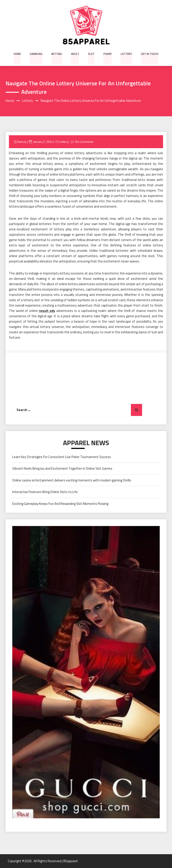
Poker (107, 54)
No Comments (85, 142)
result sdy (47, 311)
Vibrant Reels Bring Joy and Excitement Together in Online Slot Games (62, 469)
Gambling (37, 54)
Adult (75, 54)
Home (18, 54)
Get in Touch (149, 54)
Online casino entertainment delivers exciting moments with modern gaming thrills (72, 480)
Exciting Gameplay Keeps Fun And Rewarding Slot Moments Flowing (60, 504)
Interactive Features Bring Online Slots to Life (45, 492)
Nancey (22, 142)
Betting (57, 54)
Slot (91, 54)
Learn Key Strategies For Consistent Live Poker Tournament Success (62, 457)
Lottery (126, 54)
